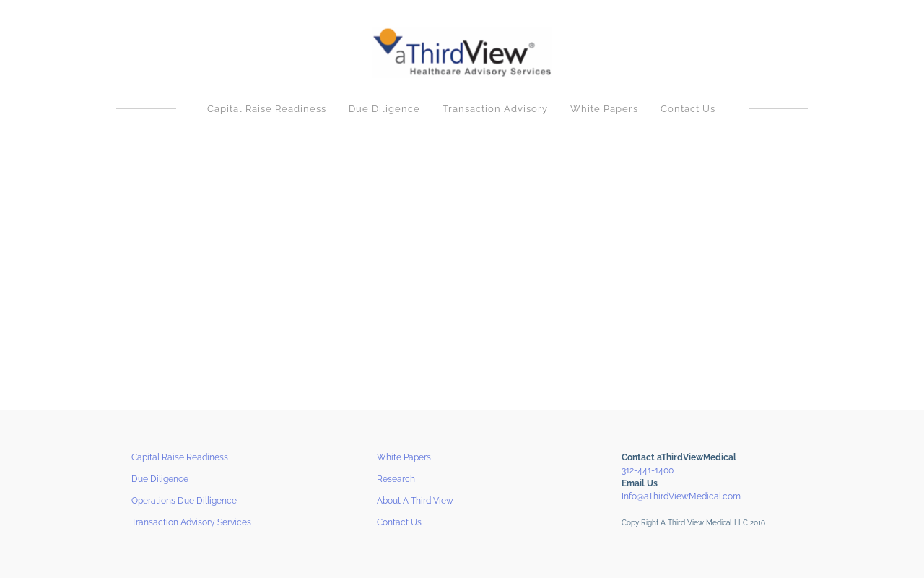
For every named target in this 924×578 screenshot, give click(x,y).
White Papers (604, 109)
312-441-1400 (648, 470)
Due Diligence (384, 109)
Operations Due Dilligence (184, 501)
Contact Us (688, 109)
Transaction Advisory (495, 109)
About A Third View (415, 501)
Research (396, 479)
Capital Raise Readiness (267, 109)
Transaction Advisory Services (191, 522)
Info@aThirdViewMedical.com (681, 496)
